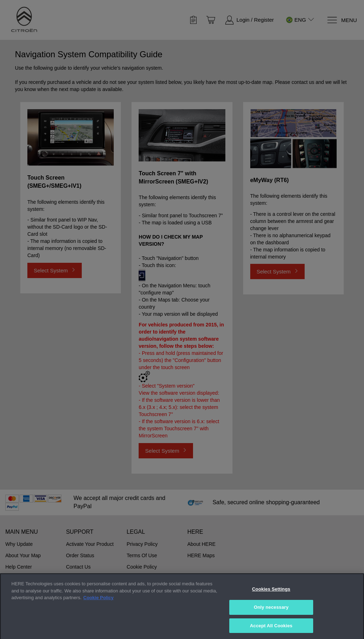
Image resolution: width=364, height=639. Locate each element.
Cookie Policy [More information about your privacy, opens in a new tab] (98, 613)
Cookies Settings (271, 605)
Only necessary (271, 622)
